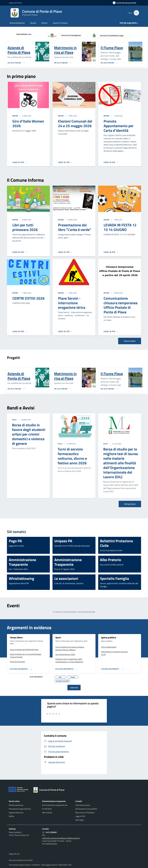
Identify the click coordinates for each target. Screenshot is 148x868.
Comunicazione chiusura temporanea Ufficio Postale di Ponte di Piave (121, 305)
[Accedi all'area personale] (125, 3)
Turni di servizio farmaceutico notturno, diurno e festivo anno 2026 (72, 456)
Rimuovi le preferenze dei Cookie (21, 860)
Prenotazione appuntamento (20, 809)
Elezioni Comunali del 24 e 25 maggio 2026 (75, 123)
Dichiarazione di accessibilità (86, 809)
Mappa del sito (14, 854)
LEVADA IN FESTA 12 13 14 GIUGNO (120, 227)
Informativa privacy (83, 805)
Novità (33, 23)
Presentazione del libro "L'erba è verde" (75, 227)
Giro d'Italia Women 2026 (28, 123)
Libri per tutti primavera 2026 (25, 227)
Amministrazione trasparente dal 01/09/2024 (55, 807)
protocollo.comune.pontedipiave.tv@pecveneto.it (61, 838)
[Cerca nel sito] (136, 13)
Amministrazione (17, 23)
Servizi (44, 23)
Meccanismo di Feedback (85, 813)
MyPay (11, 816)
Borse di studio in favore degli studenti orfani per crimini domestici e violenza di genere (29, 434)
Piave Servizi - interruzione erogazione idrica (72, 303)
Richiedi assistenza (16, 805)
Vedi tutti (74, 688)
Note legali (80, 820)
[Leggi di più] (20, 162)
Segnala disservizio (16, 813)
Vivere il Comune (60, 23)
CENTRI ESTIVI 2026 (28, 298)
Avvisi (15, 420)
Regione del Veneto (15, 3)
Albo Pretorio (47, 813)
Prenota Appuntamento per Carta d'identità (119, 126)
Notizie (15, 116)
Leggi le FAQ (80, 816)
